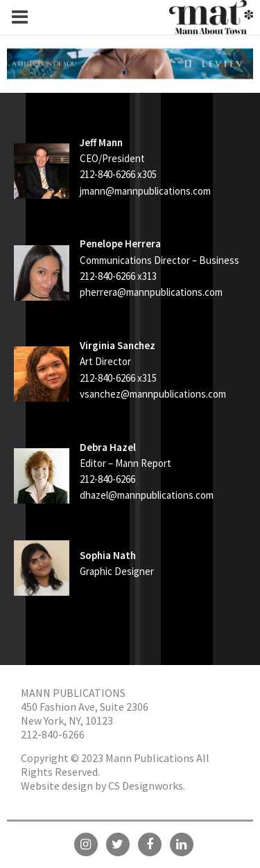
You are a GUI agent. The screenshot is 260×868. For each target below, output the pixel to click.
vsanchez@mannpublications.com (153, 394)
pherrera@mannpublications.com (151, 292)
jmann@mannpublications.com (145, 191)
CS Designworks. (147, 786)
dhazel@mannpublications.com (147, 495)
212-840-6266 (53, 734)
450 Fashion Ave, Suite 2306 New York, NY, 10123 (85, 714)
